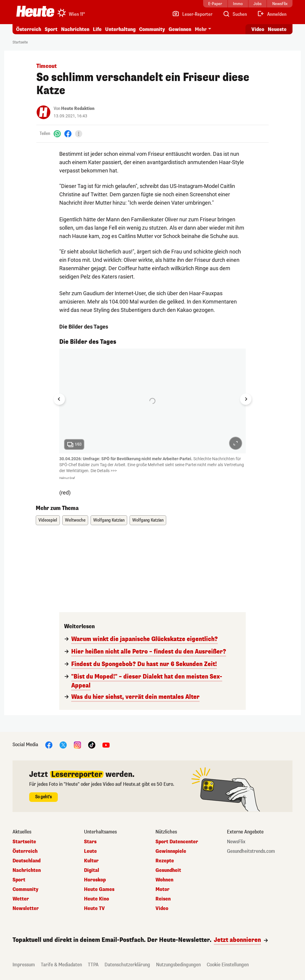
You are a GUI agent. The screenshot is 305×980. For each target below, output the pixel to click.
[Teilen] (79, 134)
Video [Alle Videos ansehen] (258, 29)
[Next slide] (246, 399)
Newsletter (26, 909)
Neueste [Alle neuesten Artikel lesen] (277, 29)
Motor (162, 889)
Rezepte (165, 861)
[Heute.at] (35, 11)
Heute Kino (97, 899)
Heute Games (99, 889)
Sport (51, 29)
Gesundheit (168, 870)
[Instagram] (77, 745)
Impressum (24, 965)
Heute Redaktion (78, 109)
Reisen (163, 899)
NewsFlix (236, 842)
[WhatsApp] (57, 134)
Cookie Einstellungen (228, 965)
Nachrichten (75, 29)
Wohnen (164, 880)
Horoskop (95, 880)
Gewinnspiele (171, 851)
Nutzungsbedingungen (178, 965)
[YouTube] (106, 745)
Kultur (91, 861)
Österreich (29, 29)
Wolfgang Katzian (109, 520)
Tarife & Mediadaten (61, 965)
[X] (63, 745)
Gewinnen (180, 29)
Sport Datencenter (177, 842)
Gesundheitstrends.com (251, 851)
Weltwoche (75, 520)
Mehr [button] (201, 29)
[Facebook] (68, 134)
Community (152, 29)
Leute (90, 851)
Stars (90, 842)
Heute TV (94, 909)
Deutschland (27, 861)
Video (162, 909)
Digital (92, 870)
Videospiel (48, 520)
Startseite (20, 42)
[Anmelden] (272, 14)
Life (97, 29)
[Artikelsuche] (235, 14)
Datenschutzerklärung (127, 965)
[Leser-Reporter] (192, 14)
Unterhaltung (120, 29)
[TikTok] (92, 745)
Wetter (21, 899)
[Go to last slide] (59, 399)
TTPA (93, 965)
